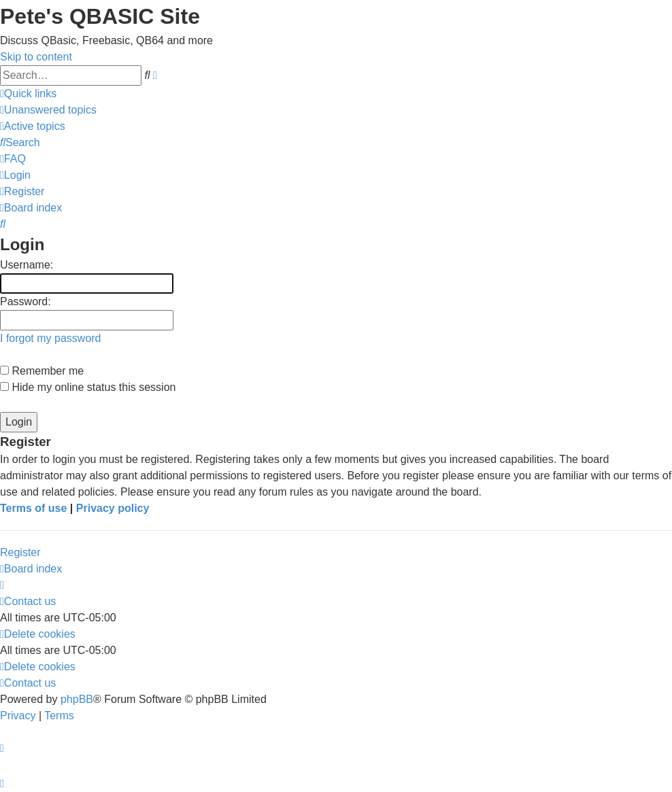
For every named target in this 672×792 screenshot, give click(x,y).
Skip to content (36, 57)
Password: (26, 302)
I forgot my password (51, 338)
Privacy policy (113, 508)
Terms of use (33, 508)
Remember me (42, 371)
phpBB (77, 699)
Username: (27, 265)
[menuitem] (48, 110)
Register (20, 552)
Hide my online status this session (88, 387)
